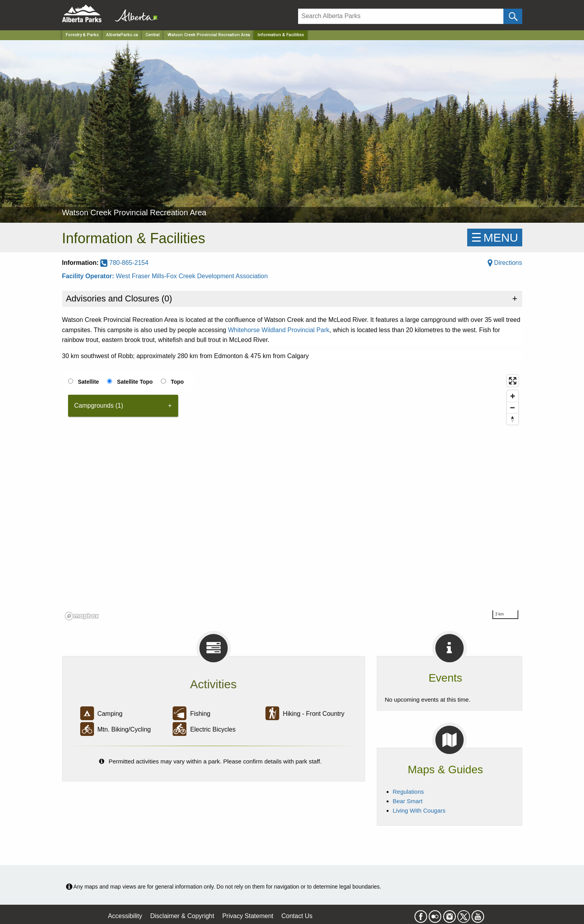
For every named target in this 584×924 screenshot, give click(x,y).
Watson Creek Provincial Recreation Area (209, 35)
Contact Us (297, 916)
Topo (177, 382)
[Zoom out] (513, 407)
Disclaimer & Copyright (182, 916)
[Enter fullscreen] (513, 381)
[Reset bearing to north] (513, 419)
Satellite (88, 382)
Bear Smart (408, 801)
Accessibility (125, 916)
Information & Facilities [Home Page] (281, 35)
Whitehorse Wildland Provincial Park (279, 330)
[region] (292, 497)
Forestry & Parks (82, 35)
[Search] (401, 16)
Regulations (408, 792)
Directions (505, 263)
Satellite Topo (135, 382)
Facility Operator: (89, 276)
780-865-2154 (124, 263)
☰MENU (495, 237)
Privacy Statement (248, 916)
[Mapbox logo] (82, 616)
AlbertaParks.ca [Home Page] (122, 35)
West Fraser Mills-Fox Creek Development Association (192, 276)
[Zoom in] (513, 396)
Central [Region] (153, 35)
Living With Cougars (419, 810)
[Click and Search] (513, 16)
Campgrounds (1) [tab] (99, 406)
